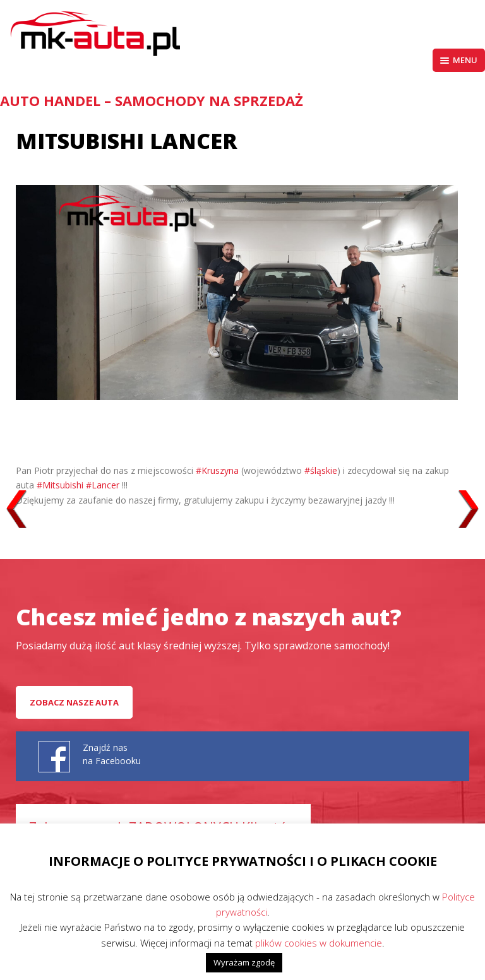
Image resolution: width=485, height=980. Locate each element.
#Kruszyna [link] (217, 470)
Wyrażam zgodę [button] (244, 962)
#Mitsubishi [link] (60, 485)
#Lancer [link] (103, 485)
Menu (459, 60)
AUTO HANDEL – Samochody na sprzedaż (152, 100)
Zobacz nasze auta (74, 702)
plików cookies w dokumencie (319, 943)
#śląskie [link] (321, 470)
